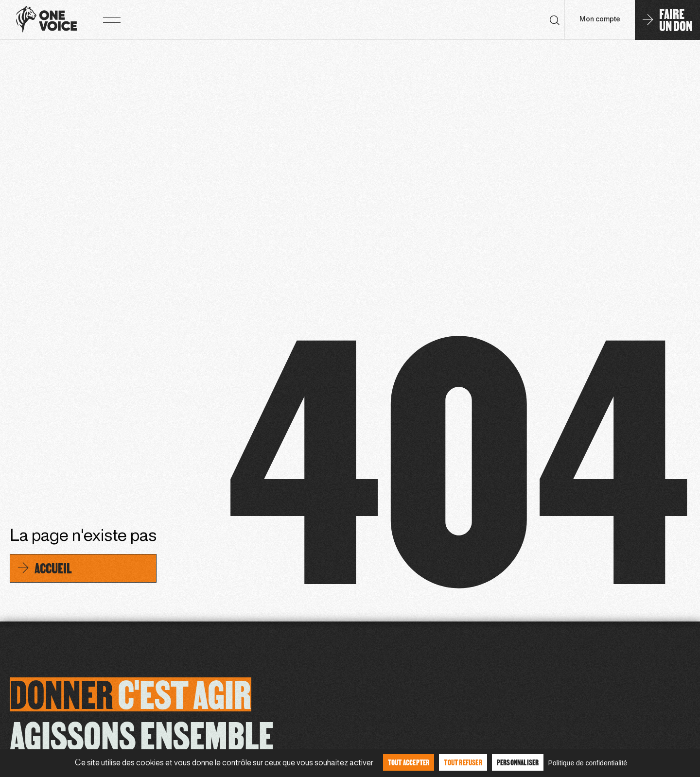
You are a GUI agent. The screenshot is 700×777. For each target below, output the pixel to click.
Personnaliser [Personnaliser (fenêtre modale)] (518, 762)
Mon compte (600, 20)
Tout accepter (409, 762)
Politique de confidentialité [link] (587, 763)
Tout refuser (463, 762)
